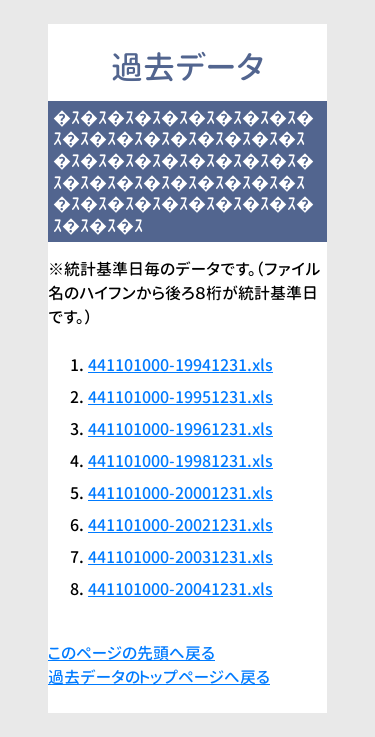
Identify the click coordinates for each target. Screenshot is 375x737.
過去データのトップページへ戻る (159, 677)
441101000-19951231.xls (180, 397)
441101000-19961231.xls (180, 429)
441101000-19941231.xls (180, 365)
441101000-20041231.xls (180, 589)
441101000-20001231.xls (180, 493)
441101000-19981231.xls (180, 461)
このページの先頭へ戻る (131, 653)
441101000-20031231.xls (180, 557)
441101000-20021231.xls (180, 525)
